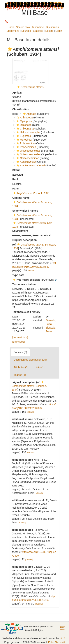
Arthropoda (24, 118)
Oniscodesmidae (27, 158)
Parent (16, 189)
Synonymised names (25, 211)
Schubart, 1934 (29, 386)
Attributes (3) (21, 367)
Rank (15, 179)
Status (16, 170)
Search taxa (23, 27)
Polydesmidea (26, 147)
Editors (49, 31)
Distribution (52, 27)
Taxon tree (38, 27)
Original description (24, 240)
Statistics (38, 31)
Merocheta (24, 140)
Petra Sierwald (57, 642)
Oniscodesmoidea (28, 154)
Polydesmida (25, 143)
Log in (59, 31)
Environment (20, 231)
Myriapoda (24, 121)
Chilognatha (25, 129)
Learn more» (63, 628)
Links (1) (40, 367)
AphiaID (17, 93)
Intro (11, 27)
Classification (21, 109)
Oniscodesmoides (28, 151)
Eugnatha (23, 136)
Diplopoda (24, 125)
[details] (31, 271)
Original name (21, 198)
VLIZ (62, 638)
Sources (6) (20, 352)
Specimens (13, 31)
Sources (26, 31)
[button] (10, 49)
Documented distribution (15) (30, 360)
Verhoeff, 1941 (31, 193)
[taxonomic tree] (20, 337)
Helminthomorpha (28, 132)
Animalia (29, 114)
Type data (18, 275)
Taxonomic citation (24, 284)
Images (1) (20, 375)
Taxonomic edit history (26, 312)
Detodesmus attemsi (32, 87)
